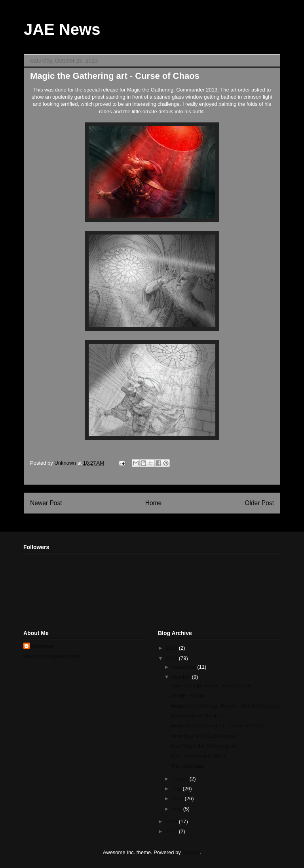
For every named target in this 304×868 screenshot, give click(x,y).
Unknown (43, 646)
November (185, 667)
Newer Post (46, 503)
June (179, 798)
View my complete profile (52, 656)
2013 (172, 658)
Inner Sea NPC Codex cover (203, 736)
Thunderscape (187, 766)
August (181, 779)
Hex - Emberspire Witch (198, 756)
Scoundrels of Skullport (197, 716)
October (182, 677)
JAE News (62, 29)
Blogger (191, 852)
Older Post (259, 503)
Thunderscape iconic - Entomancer (211, 686)
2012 (172, 821)
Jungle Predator (189, 695)
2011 (172, 831)
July (178, 789)
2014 (172, 648)
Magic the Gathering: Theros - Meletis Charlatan (225, 706)
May (178, 809)
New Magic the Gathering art (203, 746)
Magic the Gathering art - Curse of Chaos (218, 726)
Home (154, 503)
